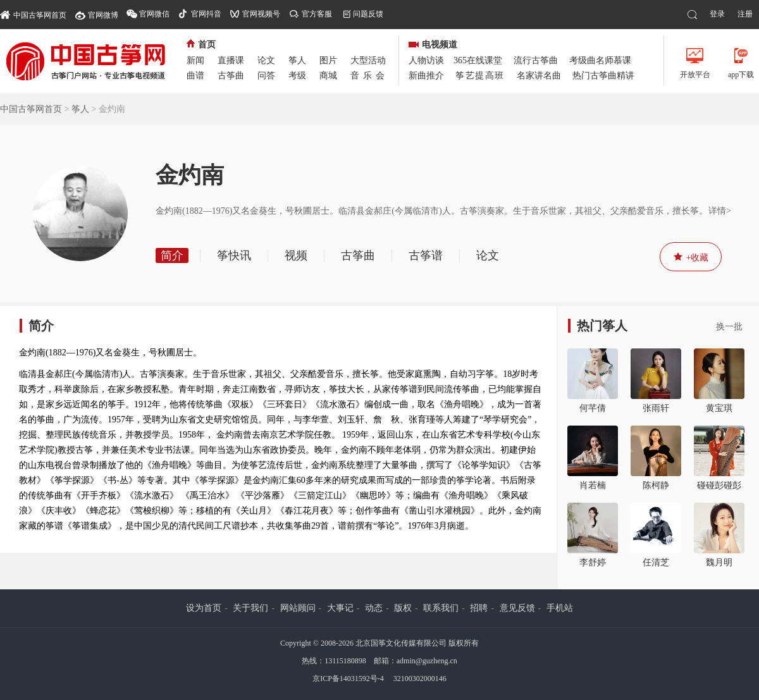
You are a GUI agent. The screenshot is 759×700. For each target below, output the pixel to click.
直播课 (231, 60)
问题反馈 (368, 14)
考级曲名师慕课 (600, 60)
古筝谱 (426, 255)
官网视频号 (261, 14)
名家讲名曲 (539, 76)
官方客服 (317, 14)
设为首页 (204, 608)
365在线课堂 (478, 60)
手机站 (560, 608)
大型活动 (368, 60)
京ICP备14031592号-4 (348, 679)
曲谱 (195, 76)
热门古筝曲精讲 (603, 76)
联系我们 (441, 608)
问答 (266, 76)
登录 (717, 14)
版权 (403, 608)
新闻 (195, 60)
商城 (328, 76)
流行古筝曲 (536, 60)
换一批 (729, 327)
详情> (720, 211)
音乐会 (369, 76)
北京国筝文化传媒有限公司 (401, 643)
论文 (266, 60)
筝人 (297, 60)
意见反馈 (517, 608)
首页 (201, 45)
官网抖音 (206, 14)
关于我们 (250, 608)
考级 (297, 76)
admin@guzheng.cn (427, 661)
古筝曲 (231, 76)
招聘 (479, 608)
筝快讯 (234, 255)
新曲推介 (426, 76)
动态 (374, 608)
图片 (328, 60)
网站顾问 (298, 608)
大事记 (340, 608)
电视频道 (433, 45)
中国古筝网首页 (33, 14)
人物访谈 (426, 60)
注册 (745, 14)
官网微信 (154, 14)
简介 (172, 255)
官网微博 (103, 15)
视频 (296, 255)
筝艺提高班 (480, 76)
